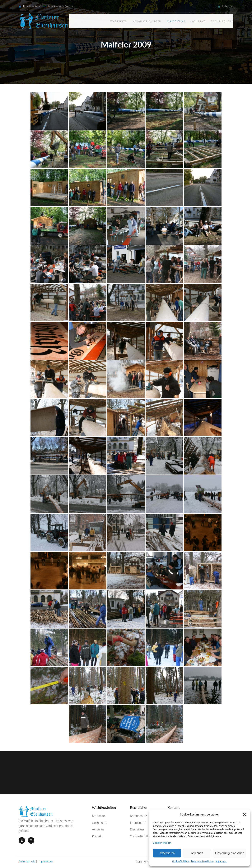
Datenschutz (27, 861)
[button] (244, 815)
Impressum (221, 861)
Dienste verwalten (162, 843)
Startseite (110, 21)
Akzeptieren (167, 853)
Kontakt (196, 21)
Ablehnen (197, 853)
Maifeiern (172, 21)
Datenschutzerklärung (202, 861)
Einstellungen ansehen (230, 853)
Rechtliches (222, 21)
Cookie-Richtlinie (181, 861)
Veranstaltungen (141, 21)
